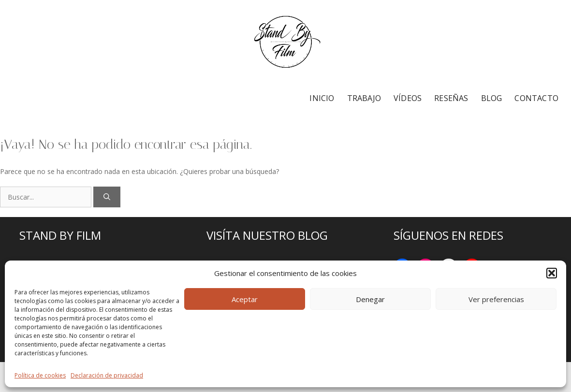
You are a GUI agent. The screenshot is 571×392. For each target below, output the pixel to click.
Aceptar (245, 299)
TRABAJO (364, 98)
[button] (552, 273)
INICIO (322, 98)
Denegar (370, 299)
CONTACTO (536, 98)
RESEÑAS (451, 98)
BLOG (492, 98)
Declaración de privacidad (107, 375)
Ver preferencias (496, 299)
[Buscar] (107, 197)
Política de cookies (40, 375)
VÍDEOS (408, 98)
